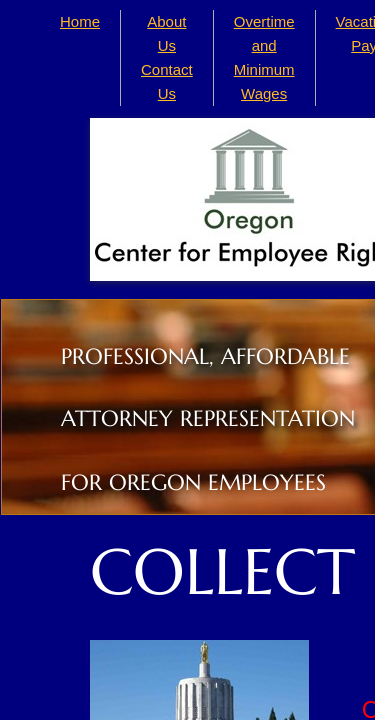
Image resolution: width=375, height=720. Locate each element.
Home (80, 21)
